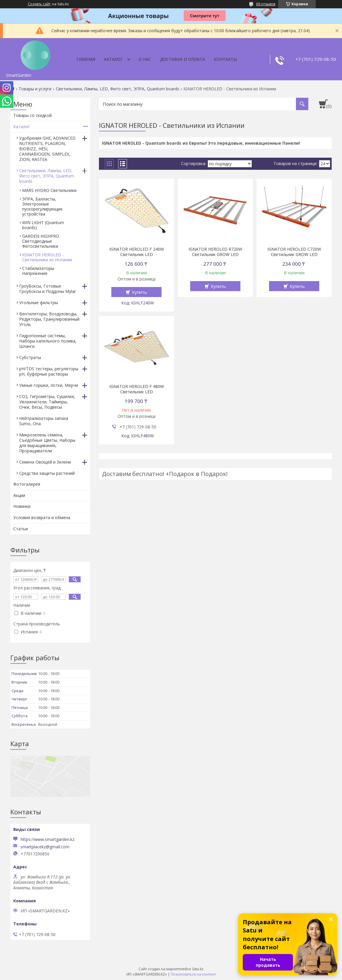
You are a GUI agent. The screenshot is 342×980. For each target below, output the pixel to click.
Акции (19, 495)
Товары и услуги (35, 89)
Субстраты (30, 357)
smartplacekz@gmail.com (45, 847)
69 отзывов (266, 4)
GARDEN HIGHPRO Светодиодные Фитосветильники (41, 241)
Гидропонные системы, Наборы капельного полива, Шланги (48, 341)
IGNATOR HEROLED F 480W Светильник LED (137, 389)
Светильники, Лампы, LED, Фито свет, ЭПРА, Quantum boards (118, 89)
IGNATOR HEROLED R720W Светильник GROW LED (215, 252)
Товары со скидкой (32, 115)
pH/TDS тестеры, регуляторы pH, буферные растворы (49, 371)
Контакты (225, 59)
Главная (86, 59)
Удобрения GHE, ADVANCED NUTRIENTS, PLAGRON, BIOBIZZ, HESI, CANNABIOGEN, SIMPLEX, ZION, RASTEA (47, 149)
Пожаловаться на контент (193, 974)
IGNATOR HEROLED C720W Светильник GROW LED (294, 252)
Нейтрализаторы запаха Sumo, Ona (44, 421)
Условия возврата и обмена (42, 517)
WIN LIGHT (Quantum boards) (43, 225)
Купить (140, 292)
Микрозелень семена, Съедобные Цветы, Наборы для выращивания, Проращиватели (47, 443)
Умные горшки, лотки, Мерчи (49, 385)
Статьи (21, 529)
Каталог (113, 59)
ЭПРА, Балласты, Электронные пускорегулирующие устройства (42, 206)
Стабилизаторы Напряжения (38, 271)
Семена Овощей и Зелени (45, 462)
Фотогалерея (27, 484)
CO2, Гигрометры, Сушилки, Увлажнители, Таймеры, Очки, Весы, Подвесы (47, 402)
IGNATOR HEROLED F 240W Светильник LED (137, 252)
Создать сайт (39, 4)
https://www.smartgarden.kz (48, 839)
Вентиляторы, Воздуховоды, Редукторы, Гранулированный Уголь (49, 319)
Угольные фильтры (39, 303)
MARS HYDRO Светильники (49, 190)
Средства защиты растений (47, 473)
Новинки (22, 506)
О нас (145, 59)
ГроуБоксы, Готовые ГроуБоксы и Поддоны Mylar (48, 289)
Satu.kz (198, 969)
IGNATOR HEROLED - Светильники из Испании (47, 257)
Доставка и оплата (183, 59)
